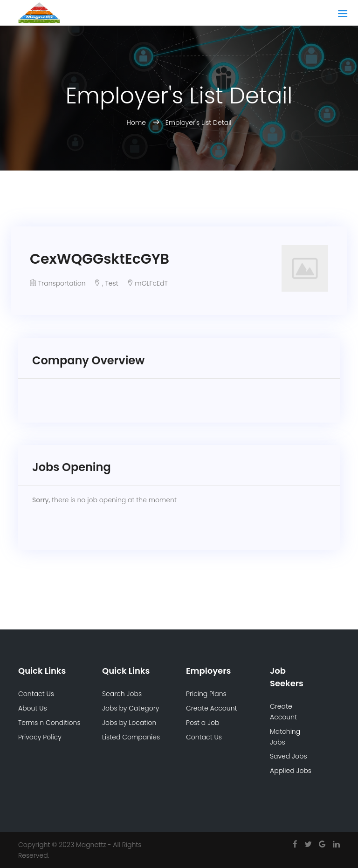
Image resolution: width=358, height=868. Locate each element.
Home (137, 123)
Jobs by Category (131, 708)
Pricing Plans (206, 694)
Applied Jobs (291, 771)
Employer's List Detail (199, 123)
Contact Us (36, 694)
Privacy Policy (40, 737)
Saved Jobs (289, 756)
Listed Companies (131, 737)
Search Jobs (122, 694)
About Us (33, 708)
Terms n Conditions (49, 723)
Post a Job (203, 723)
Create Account (212, 708)
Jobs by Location (129, 723)
